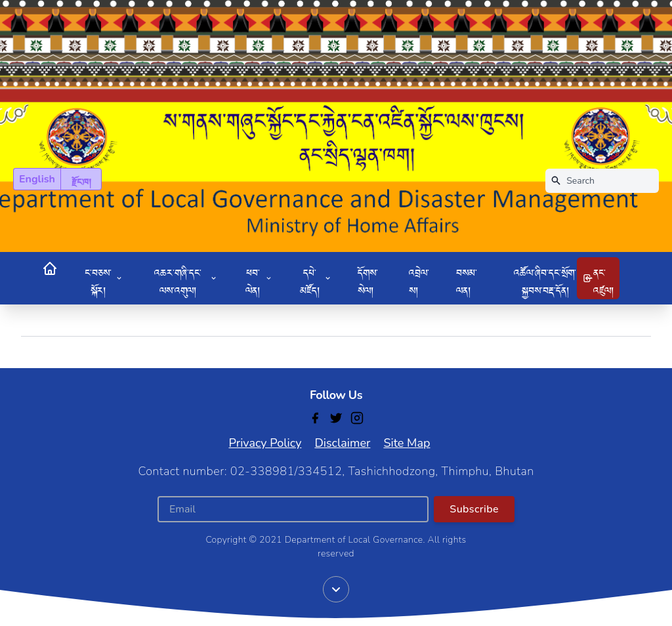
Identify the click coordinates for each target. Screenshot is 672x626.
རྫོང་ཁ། (81, 179)
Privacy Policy (265, 443)
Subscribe (474, 509)
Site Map (407, 443)
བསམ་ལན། (467, 278)
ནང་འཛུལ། (598, 278)
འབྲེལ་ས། (419, 278)
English (37, 179)
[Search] (602, 181)
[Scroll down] (336, 589)
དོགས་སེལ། (368, 278)
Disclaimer (342, 443)
